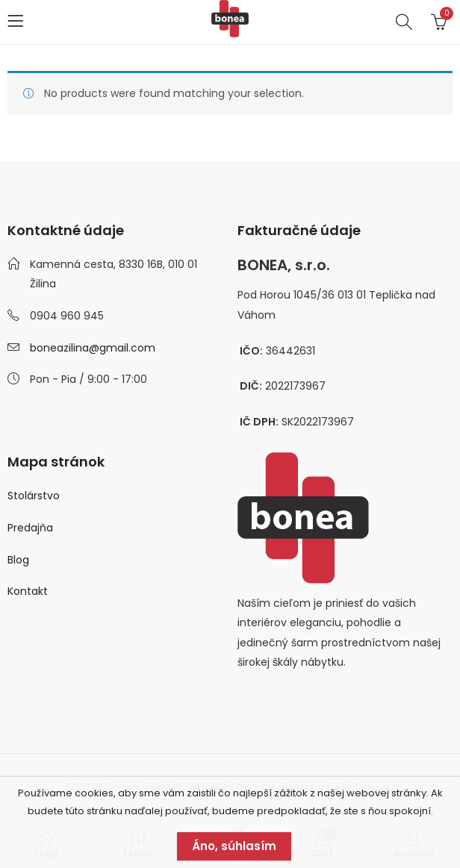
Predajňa (30, 528)
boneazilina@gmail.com (93, 348)
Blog (18, 560)
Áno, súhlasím (234, 846)
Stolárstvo (34, 496)
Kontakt (28, 591)
